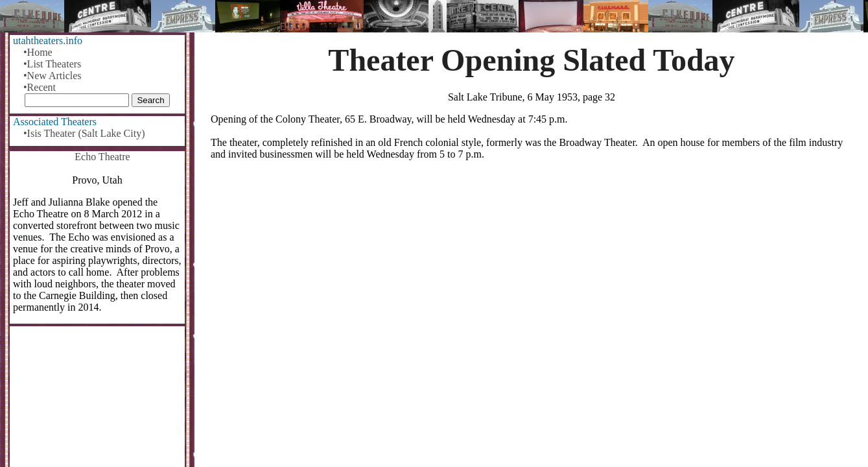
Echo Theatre (102, 157)
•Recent (40, 87)
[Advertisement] (532, 272)
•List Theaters (52, 64)
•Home (38, 52)
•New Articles (53, 76)
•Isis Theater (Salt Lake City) (84, 133)
